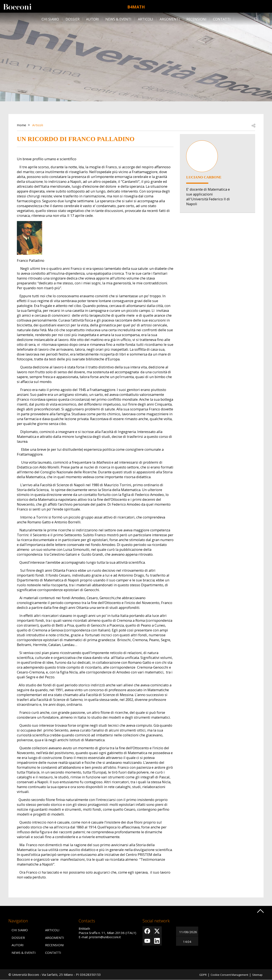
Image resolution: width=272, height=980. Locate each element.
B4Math (136, 6)
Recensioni (196, 19)
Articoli (145, 19)
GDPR (196, 975)
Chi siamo (50, 19)
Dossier (73, 19)
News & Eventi (118, 19)
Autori (92, 19)
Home (22, 125)
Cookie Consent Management (225, 975)
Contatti (222, 19)
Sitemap (257, 975)
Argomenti (170, 19)
